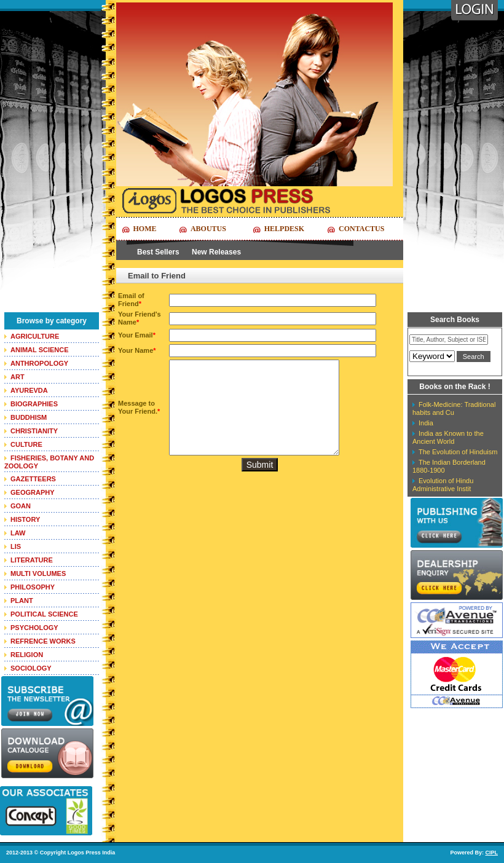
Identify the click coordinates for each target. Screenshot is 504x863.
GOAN (21, 506)
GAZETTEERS (33, 479)
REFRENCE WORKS (43, 641)
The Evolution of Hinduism (458, 452)
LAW (18, 533)
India (426, 423)
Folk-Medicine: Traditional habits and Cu (454, 408)
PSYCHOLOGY (34, 628)
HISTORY (25, 519)
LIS (16, 546)
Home (145, 229)
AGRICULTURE (35, 336)
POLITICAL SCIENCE (44, 614)
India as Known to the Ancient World (448, 437)
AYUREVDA (29, 390)
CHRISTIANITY (34, 431)
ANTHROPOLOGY (39, 363)
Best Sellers (158, 252)
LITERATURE (32, 560)
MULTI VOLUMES (38, 573)
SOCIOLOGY (31, 668)
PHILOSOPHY (33, 587)
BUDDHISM (29, 417)
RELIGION (27, 655)
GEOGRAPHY (33, 492)
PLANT (22, 601)
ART (18, 377)
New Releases (216, 252)
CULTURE (26, 444)
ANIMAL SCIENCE (40, 350)
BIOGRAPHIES (34, 404)
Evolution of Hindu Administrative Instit (443, 485)
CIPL (491, 853)
